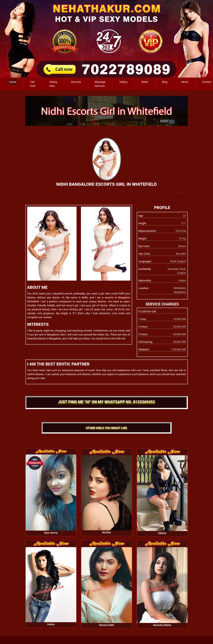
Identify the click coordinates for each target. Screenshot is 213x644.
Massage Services (100, 84)
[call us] (106, 39)
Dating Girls (53, 84)
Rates (145, 82)
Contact (207, 82)
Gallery (123, 82)
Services (76, 82)
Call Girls (33, 84)
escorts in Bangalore (117, 297)
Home (13, 82)
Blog (165, 82)
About (185, 82)
